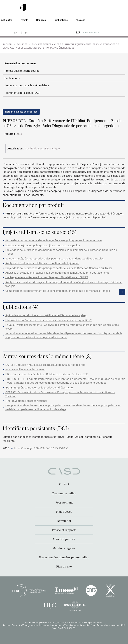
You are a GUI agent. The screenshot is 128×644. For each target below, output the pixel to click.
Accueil (7, 44)
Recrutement (64, 503)
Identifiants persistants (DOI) (22, 93)
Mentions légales (64, 548)
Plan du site (64, 567)
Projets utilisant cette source (22, 71)
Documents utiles (64, 493)
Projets (24, 20)
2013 (19, 134)
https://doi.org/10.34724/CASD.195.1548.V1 (41, 448)
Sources (22, 44)
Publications (61, 20)
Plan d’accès (64, 512)
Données (41, 20)
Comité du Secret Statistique (42, 148)
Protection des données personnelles (64, 557)
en (16, 33)
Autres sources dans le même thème (27, 85)
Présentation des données (20, 63)
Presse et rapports (64, 530)
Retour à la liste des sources (21, 112)
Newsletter (64, 521)
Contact (64, 484)
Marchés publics (64, 539)
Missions (80, 20)
